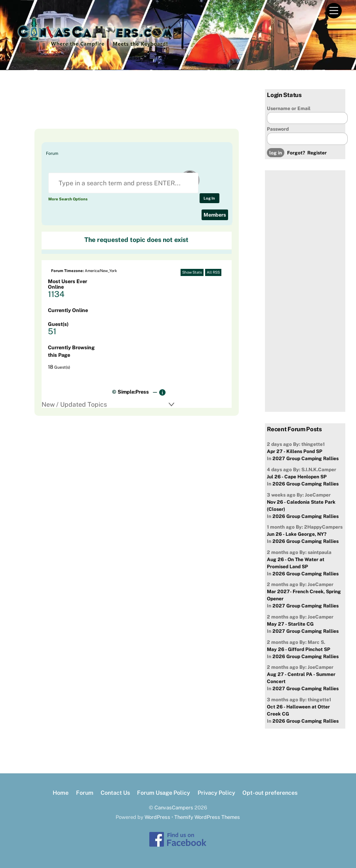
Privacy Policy (216, 793)
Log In (209, 198)
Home (61, 793)
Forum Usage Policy (164, 793)
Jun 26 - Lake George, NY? (297, 534)
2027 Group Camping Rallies (306, 459)
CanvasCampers (174, 808)
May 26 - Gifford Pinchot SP (299, 649)
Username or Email (289, 108)
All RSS (213, 272)
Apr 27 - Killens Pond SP (295, 451)
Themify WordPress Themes (207, 817)
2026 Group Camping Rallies (306, 484)
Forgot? (296, 153)
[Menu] (334, 11)
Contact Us (115, 793)
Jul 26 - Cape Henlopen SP (297, 477)
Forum (52, 153)
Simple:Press (133, 392)
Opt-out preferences (270, 793)
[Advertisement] (129, 109)
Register (317, 153)
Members (215, 215)
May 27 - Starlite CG (290, 624)
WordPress (157, 817)
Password (278, 129)
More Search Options (68, 199)
